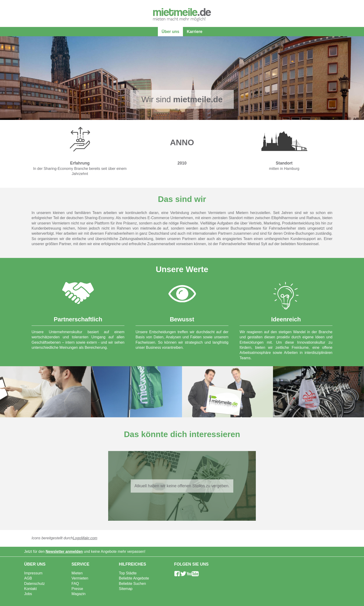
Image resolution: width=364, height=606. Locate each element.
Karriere (195, 32)
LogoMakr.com (85, 538)
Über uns (170, 32)
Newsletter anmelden (64, 552)
